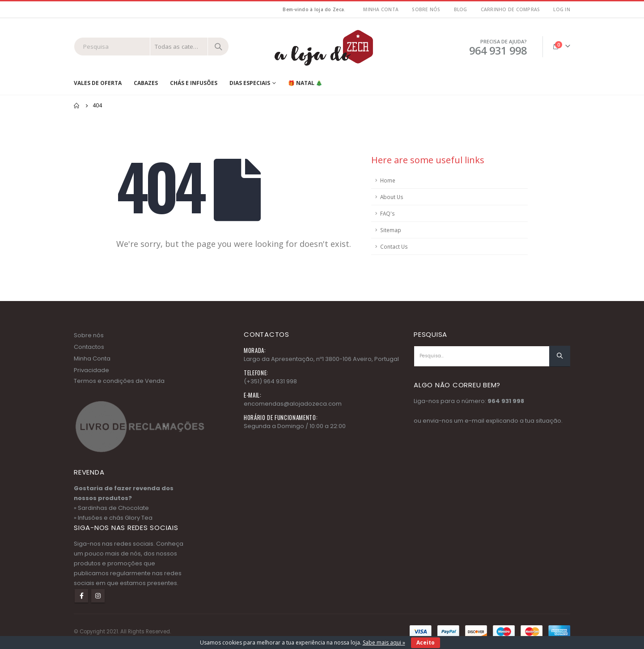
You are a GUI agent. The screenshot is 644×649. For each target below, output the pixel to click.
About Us (392, 197)
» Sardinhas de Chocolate (111, 508)
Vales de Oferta (98, 83)
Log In (562, 9)
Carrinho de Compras (511, 9)
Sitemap (391, 230)
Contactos (89, 347)
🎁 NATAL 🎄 (305, 83)
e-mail (475, 421)
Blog (461, 9)
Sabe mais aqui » (384, 643)
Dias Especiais (250, 83)
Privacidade (91, 370)
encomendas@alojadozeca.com (293, 404)
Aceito (426, 643)
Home (388, 180)
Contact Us (394, 246)
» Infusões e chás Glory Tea (113, 518)
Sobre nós (426, 9)
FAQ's (388, 213)
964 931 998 (506, 401)
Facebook (81, 596)
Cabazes (146, 83)
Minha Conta (92, 358)
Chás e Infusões (194, 83)
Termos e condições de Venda (119, 381)
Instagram (98, 596)
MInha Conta (381, 9)
